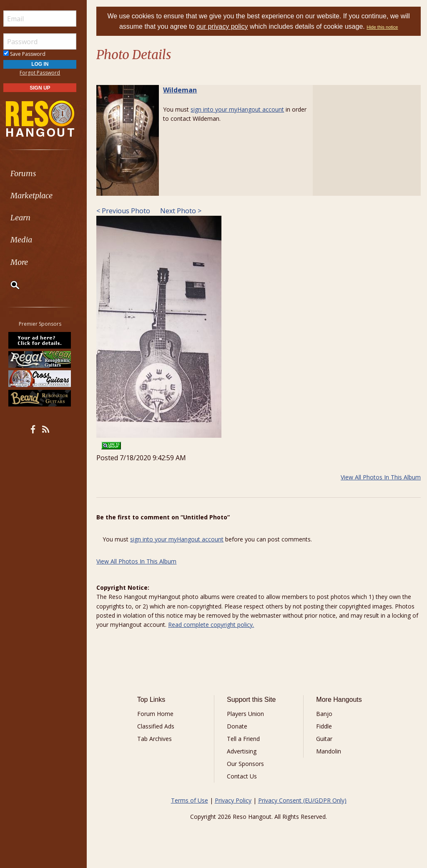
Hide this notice (384, 27)
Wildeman (184, 90)
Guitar (325, 739)
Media (28, 240)
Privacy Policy (235, 800)
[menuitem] (47, 173)
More (26, 262)
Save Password (31, 54)
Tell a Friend (246, 739)
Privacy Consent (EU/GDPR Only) (304, 800)
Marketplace (39, 196)
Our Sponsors (248, 764)
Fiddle (325, 726)
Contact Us (244, 776)
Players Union (248, 714)
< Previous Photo (127, 211)
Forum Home (159, 714)
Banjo (325, 714)
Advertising (244, 751)
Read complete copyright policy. (222, 625)
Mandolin (330, 751)
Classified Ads (159, 726)
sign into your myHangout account (241, 109)
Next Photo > (184, 211)
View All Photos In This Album (381, 477)
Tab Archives (158, 739)
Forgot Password (47, 73)
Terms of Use (191, 800)
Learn (28, 218)
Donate (240, 726)
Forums (30, 173)
